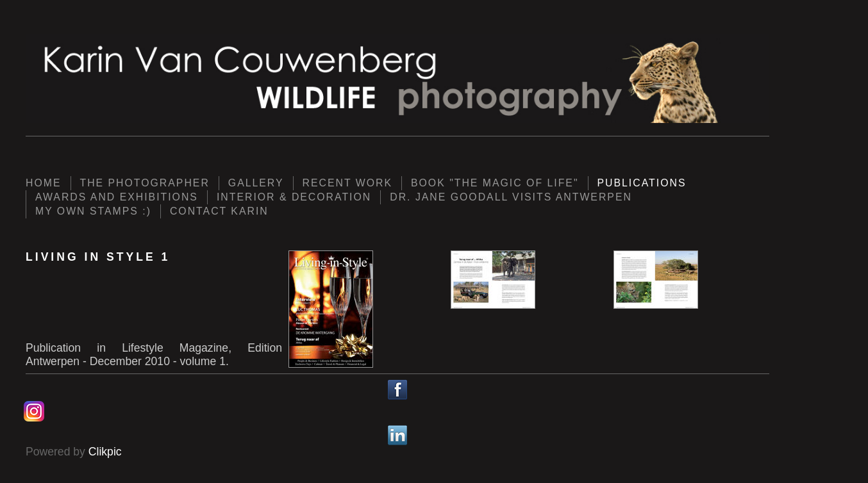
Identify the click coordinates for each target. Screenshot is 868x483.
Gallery (256, 183)
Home (44, 183)
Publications (642, 183)
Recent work (347, 183)
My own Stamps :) (93, 211)
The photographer (145, 183)
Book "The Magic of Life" (495, 183)
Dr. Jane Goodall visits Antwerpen (511, 197)
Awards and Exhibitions (117, 197)
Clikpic (105, 452)
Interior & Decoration (294, 197)
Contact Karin (219, 211)
